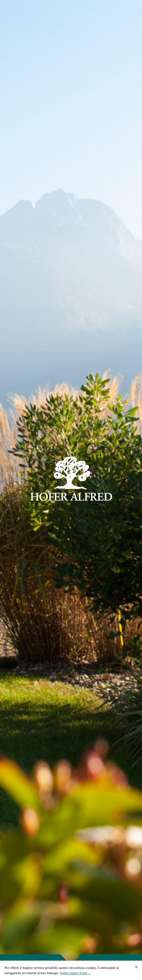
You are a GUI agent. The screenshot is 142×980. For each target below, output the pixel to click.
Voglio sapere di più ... (75, 973)
